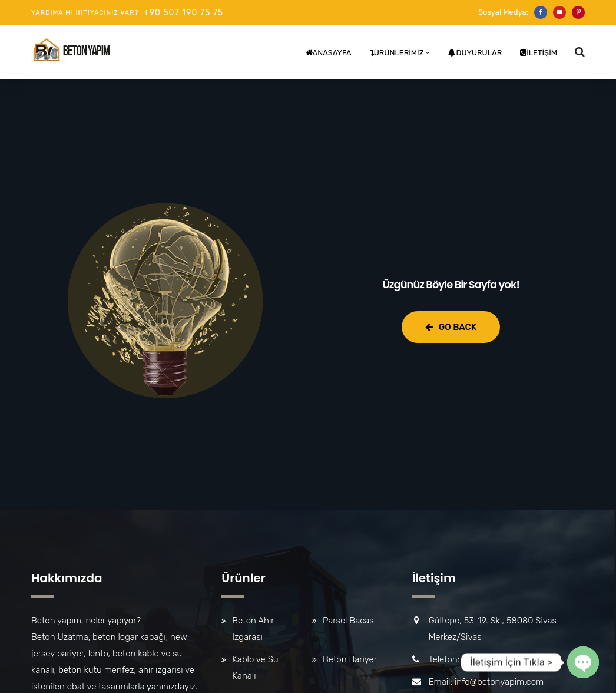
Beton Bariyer (350, 659)
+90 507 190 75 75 (183, 13)
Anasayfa (329, 53)
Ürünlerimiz (397, 53)
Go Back (451, 327)
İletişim (539, 53)
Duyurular (475, 53)
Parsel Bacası (349, 621)
